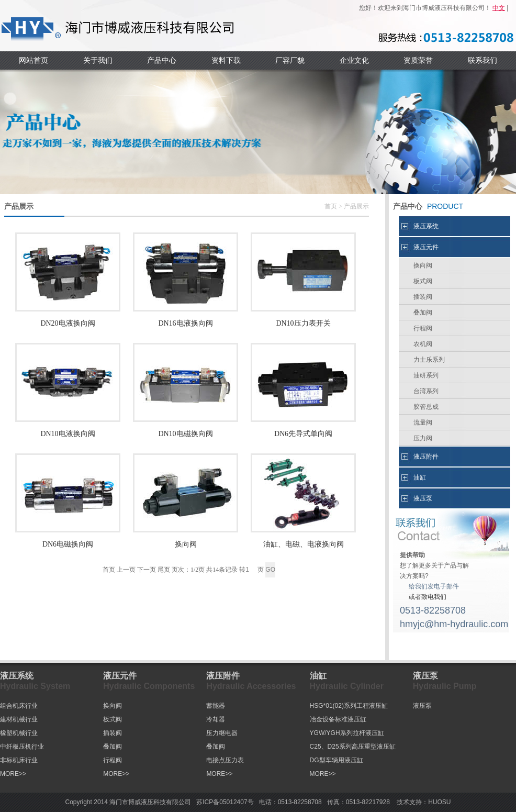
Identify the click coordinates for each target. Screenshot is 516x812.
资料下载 (226, 60)
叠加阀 (423, 313)
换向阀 (186, 544)
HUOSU (439, 802)
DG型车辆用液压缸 (336, 760)
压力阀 (423, 438)
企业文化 (354, 60)
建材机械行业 (19, 719)
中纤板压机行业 (22, 747)
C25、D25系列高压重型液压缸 (353, 747)
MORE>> (13, 774)
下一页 (147, 570)
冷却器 (216, 719)
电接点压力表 (225, 760)
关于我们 (98, 60)
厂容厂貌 (290, 60)
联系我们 (483, 60)
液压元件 (426, 247)
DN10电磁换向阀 (185, 434)
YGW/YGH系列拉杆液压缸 (347, 733)
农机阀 (423, 344)
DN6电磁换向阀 (68, 544)
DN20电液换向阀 (68, 323)
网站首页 (33, 60)
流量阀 (423, 422)
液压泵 (423, 498)
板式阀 (423, 281)
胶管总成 (426, 407)
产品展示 (356, 206)
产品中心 (162, 60)
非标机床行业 (19, 760)
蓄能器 (216, 706)
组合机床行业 (19, 706)
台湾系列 (426, 391)
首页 (331, 206)
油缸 (420, 477)
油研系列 (426, 375)
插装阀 (423, 297)
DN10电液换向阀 (68, 434)
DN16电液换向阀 (185, 323)
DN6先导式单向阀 (303, 434)
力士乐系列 (429, 360)
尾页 (164, 570)
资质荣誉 (418, 60)
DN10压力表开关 (303, 323)
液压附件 (426, 457)
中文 (499, 8)
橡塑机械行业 (19, 733)
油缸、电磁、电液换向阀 (304, 544)
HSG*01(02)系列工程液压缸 (349, 706)
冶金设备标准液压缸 (338, 719)
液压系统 (426, 226)
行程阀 (423, 328)
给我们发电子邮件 (434, 586)
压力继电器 (222, 733)
